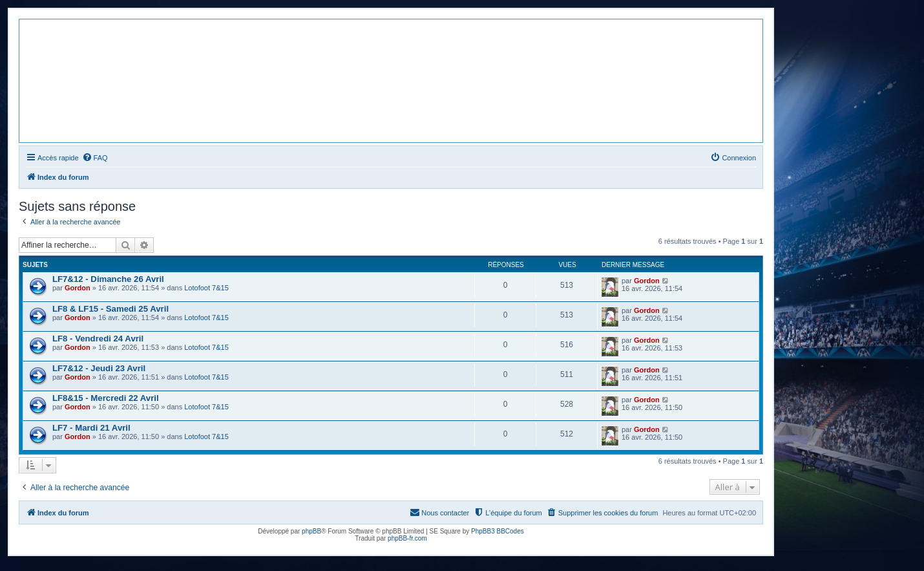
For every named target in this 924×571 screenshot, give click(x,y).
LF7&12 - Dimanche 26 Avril (108, 279)
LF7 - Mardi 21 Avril (91, 428)
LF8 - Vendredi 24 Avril (98, 339)
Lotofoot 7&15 (206, 288)
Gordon (78, 288)
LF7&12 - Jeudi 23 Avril (99, 368)
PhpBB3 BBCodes (498, 531)
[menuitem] (95, 158)
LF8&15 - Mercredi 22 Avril (106, 398)
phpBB (311, 531)
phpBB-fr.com (407, 538)
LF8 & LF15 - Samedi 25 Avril (110, 309)
